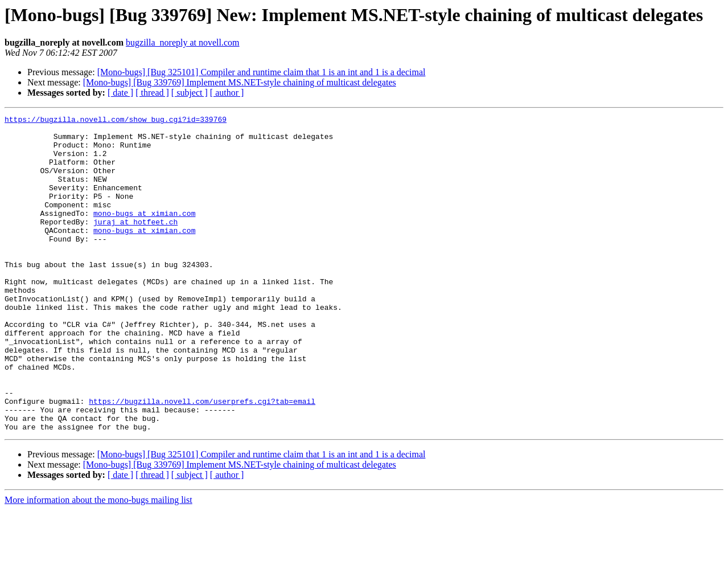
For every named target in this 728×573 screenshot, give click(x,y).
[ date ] (120, 93)
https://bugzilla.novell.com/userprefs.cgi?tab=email (202, 459)
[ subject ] (190, 93)
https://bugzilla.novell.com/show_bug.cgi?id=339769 (116, 121)
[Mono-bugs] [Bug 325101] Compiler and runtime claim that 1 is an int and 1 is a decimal (262, 72)
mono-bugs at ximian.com (144, 234)
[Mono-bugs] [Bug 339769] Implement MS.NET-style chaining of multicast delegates (240, 82)
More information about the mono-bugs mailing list (98, 563)
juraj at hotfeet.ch (135, 244)
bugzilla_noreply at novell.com (183, 42)
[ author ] (227, 93)
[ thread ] (152, 93)
